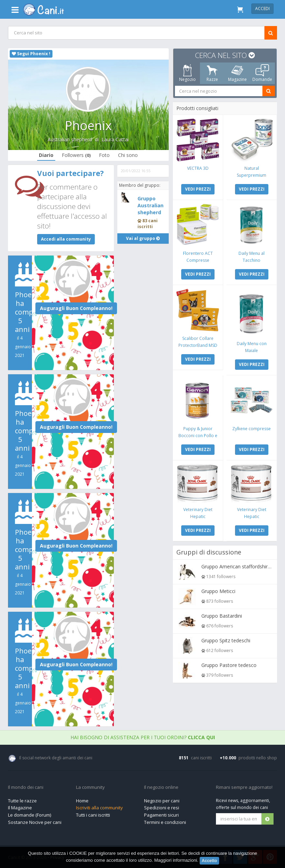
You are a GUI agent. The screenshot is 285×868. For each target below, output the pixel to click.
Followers (76, 155)
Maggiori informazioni (176, 860)
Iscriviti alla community (99, 808)
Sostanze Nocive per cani (35, 822)
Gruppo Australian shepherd (150, 205)
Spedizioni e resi (162, 808)
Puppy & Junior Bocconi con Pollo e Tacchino (198, 434)
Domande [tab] (262, 73)
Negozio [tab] (187, 73)
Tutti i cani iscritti (93, 815)
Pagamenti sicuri (161, 815)
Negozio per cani (162, 801)
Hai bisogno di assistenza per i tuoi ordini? (143, 737)
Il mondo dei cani (26, 787)
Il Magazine (20, 808)
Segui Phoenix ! (31, 54)
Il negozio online (161, 787)
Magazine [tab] (237, 73)
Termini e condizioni (165, 822)
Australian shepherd (70, 139)
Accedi (262, 9)
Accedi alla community (66, 239)
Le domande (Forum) (30, 815)
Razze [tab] (212, 73)
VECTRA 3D (198, 168)
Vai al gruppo (143, 238)
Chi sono (128, 155)
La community (90, 787)
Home (82, 801)
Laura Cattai (115, 139)
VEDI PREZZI (198, 189)
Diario (46, 155)
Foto (104, 155)
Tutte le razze (22, 801)
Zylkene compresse (252, 427)
